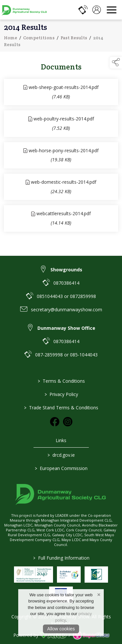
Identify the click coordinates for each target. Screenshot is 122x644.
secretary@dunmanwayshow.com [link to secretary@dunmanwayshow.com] (67, 310)
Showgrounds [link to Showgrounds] (66, 270)
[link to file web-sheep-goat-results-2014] (61, 93)
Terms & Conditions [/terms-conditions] (61, 381)
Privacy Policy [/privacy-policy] (61, 394)
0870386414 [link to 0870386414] (66, 283)
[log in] (97, 10)
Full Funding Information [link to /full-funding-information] (61, 558)
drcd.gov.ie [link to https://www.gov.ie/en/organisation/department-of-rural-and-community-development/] (61, 455)
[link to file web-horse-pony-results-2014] (61, 156)
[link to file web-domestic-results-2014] (61, 188)
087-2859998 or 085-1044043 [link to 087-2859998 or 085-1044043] (66, 355)
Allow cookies (61, 629)
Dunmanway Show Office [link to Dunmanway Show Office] (66, 328)
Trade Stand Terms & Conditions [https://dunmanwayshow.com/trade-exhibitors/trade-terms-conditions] (61, 408)
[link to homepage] (24, 10)
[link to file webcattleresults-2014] (61, 219)
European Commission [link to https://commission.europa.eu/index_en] (61, 468)
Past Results (74, 39)
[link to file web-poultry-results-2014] (61, 124)
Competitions (39, 39)
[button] (116, 63)
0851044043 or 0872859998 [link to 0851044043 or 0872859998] (66, 296)
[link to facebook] (55, 422)
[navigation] (112, 10)
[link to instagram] (68, 422)
